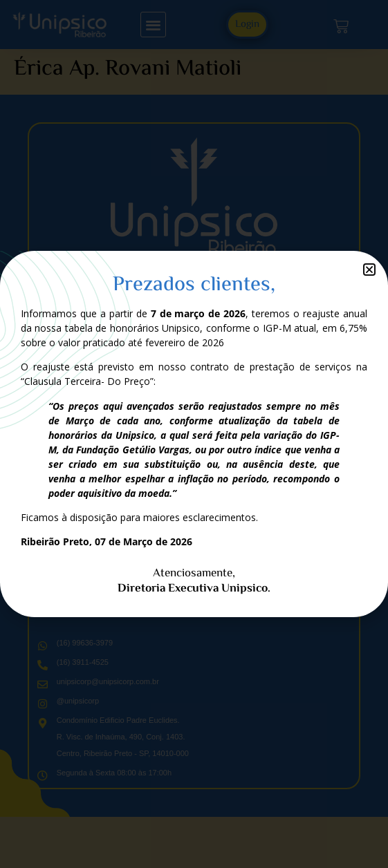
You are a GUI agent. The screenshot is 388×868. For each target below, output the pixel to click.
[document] (194, 434)
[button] (369, 270)
